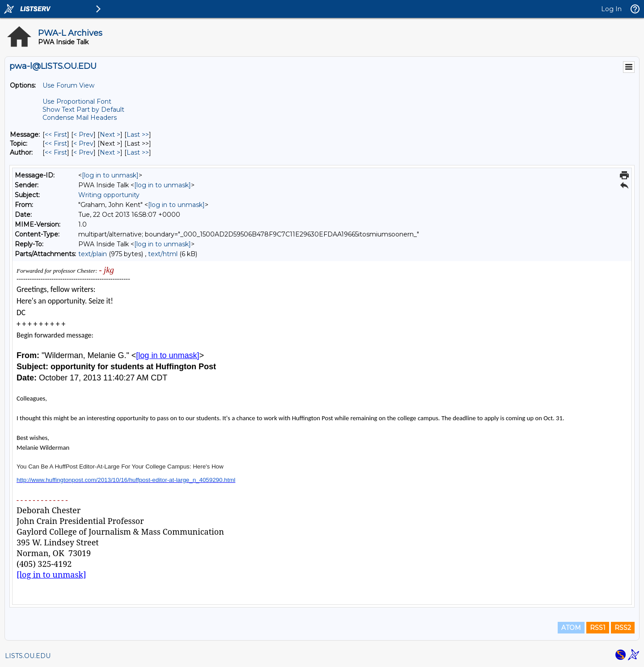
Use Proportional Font (77, 101)
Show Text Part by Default (83, 110)
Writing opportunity (109, 195)
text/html (163, 254)
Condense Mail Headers (80, 118)
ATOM (571, 628)
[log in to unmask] (110, 175)
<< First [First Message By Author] (56, 152)
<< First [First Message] (56, 135)
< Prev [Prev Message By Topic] (83, 144)
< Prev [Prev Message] (83, 135)
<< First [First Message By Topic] (56, 144)
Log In (611, 9)
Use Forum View (68, 85)
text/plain (93, 254)
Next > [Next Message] (110, 135)
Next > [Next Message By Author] (110, 152)
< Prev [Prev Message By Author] (83, 152)
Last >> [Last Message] (138, 135)
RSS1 (598, 628)
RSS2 (623, 628)
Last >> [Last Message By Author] (138, 152)
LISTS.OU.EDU (28, 656)
